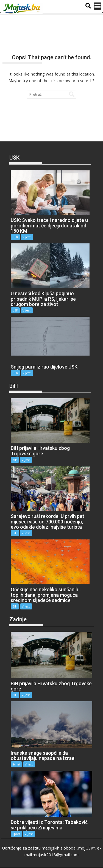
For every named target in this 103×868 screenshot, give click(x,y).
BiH (15, 460)
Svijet (16, 764)
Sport (16, 834)
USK (15, 237)
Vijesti (27, 237)
